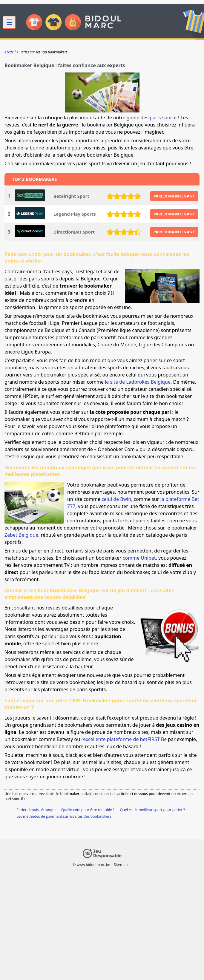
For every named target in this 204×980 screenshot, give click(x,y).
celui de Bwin (116, 499)
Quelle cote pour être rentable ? (88, 810)
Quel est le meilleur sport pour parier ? (152, 810)
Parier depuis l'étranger (36, 810)
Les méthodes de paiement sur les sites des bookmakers (64, 816)
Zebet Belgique (21, 535)
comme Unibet (139, 558)
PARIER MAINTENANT (174, 196)
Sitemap (121, 865)
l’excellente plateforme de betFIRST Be (124, 739)
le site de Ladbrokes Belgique (138, 382)
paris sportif (163, 118)
